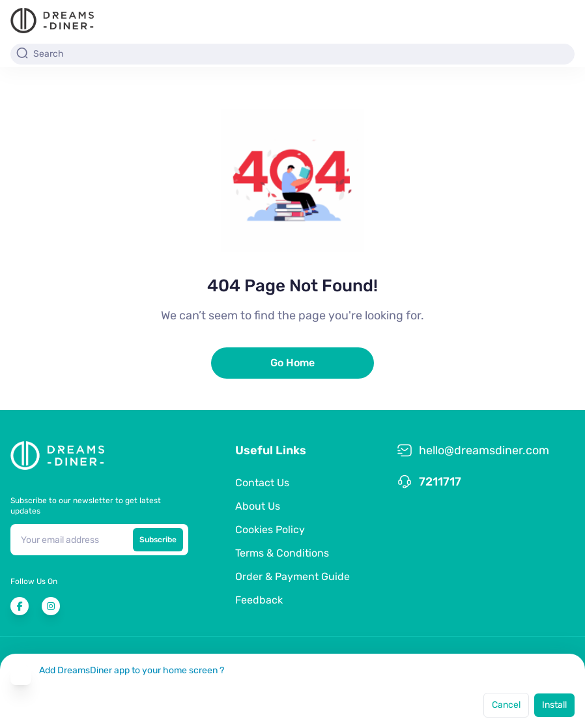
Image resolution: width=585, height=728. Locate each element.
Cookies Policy (270, 530)
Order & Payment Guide (292, 576)
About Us (258, 506)
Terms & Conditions (282, 553)
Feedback (259, 600)
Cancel (506, 705)
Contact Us (262, 483)
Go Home (292, 363)
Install (554, 705)
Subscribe (158, 540)
